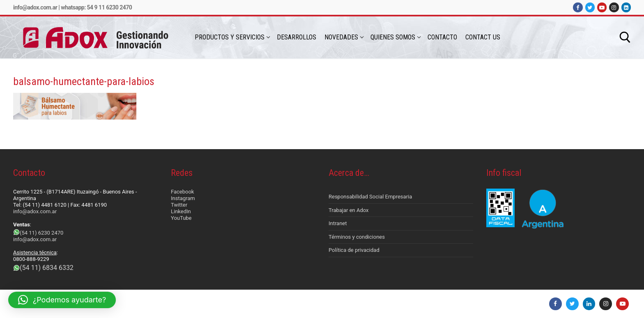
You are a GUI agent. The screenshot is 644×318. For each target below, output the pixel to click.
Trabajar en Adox (349, 210)
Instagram (183, 198)
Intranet (338, 223)
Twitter (179, 205)
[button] (62, 300)
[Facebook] (578, 7)
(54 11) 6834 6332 (47, 268)
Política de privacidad (354, 250)
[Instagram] (614, 7)
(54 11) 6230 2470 (41, 233)
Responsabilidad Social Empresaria (370, 197)
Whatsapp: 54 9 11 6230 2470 (96, 7)
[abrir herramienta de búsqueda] (625, 37)
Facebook (182, 192)
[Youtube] (602, 7)
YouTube (181, 218)
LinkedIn (181, 211)
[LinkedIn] (626, 7)
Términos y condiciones (357, 237)
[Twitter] (590, 7)
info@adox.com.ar (35, 7)
